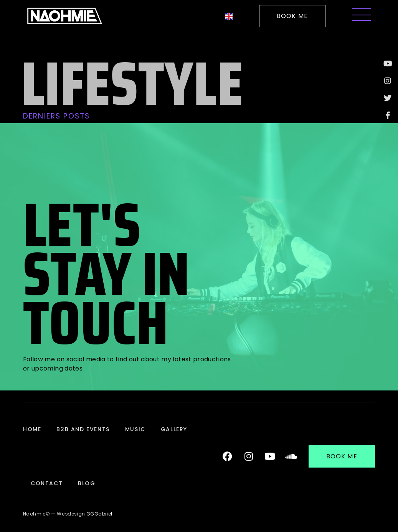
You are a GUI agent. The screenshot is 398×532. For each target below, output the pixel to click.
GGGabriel (99, 514)
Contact (47, 483)
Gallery (174, 429)
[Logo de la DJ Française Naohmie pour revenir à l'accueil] (65, 16)
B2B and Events (83, 429)
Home (32, 429)
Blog (87, 483)
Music (135, 429)
